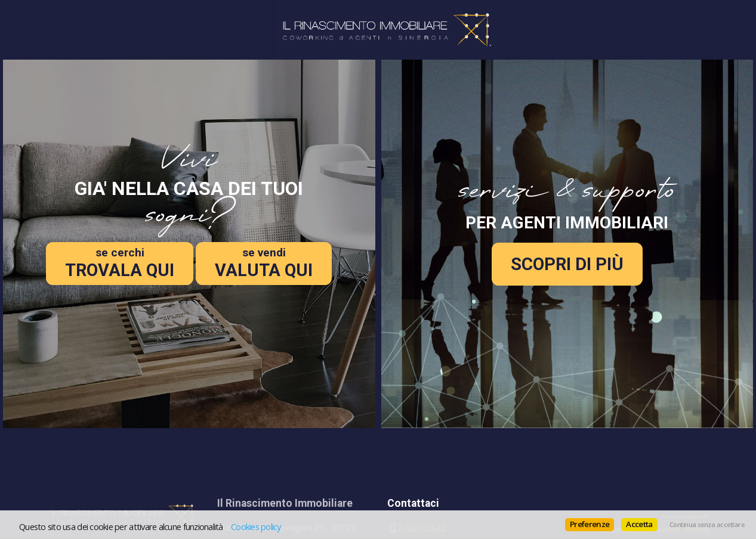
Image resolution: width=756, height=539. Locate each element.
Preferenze (590, 524)
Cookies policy (256, 526)
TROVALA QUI (120, 263)
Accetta (639, 524)
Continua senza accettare (707, 525)
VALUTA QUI (264, 263)
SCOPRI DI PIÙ (567, 264)
